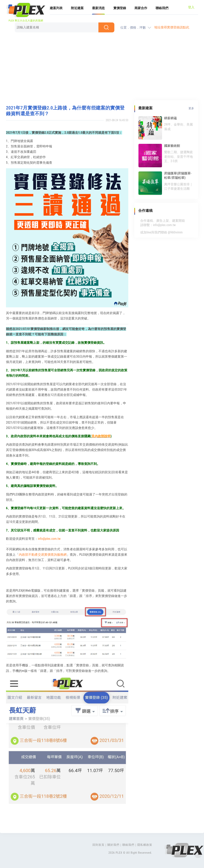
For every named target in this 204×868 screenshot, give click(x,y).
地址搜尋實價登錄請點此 (172, 27)
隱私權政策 (145, 845)
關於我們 (113, 845)
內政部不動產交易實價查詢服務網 (43, 555)
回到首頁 (98, 845)
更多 (191, 108)
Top (198, 854)
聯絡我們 (162, 8)
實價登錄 (120, 8)
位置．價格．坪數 (133, 28)
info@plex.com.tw (49, 539)
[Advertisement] (102, 67)
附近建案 (77, 8)
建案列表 (56, 8)
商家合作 (141, 8)
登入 (191, 7)
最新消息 (98, 8)
